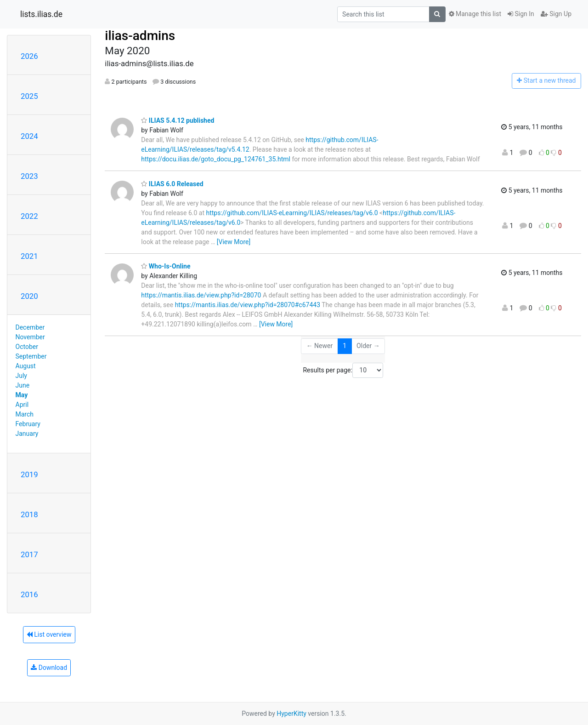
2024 (29, 136)
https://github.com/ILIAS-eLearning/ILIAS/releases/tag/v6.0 (292, 213)
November (30, 337)
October (27, 347)
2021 (29, 256)
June (23, 385)
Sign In (521, 14)
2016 (29, 594)
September (31, 356)
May (22, 395)
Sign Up (556, 14)
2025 (29, 96)
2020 (29, 296)
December (30, 327)
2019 (29, 474)
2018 (29, 514)
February (28, 424)
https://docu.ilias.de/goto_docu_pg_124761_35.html (216, 159)
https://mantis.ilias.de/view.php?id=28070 (201, 295)
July (21, 376)
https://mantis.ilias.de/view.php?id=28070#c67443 (248, 305)
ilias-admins (140, 36)
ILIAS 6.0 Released (172, 184)
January (27, 434)
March (25, 414)
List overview (49, 634)
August (26, 366)
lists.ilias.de (41, 14)
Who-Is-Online (166, 266)
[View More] (234, 242)
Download (49, 668)
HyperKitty (291, 714)
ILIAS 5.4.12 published (178, 120)
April (22, 405)
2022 (29, 216)
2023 (29, 176)
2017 (29, 554)
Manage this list (475, 14)
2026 (29, 56)
